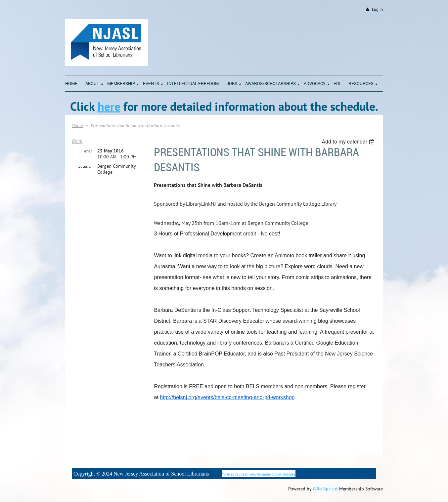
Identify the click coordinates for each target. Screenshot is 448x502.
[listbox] (349, 142)
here (109, 106)
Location (85, 166)
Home (77, 125)
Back (77, 141)
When (88, 151)
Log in (377, 9)
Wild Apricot (325, 489)
